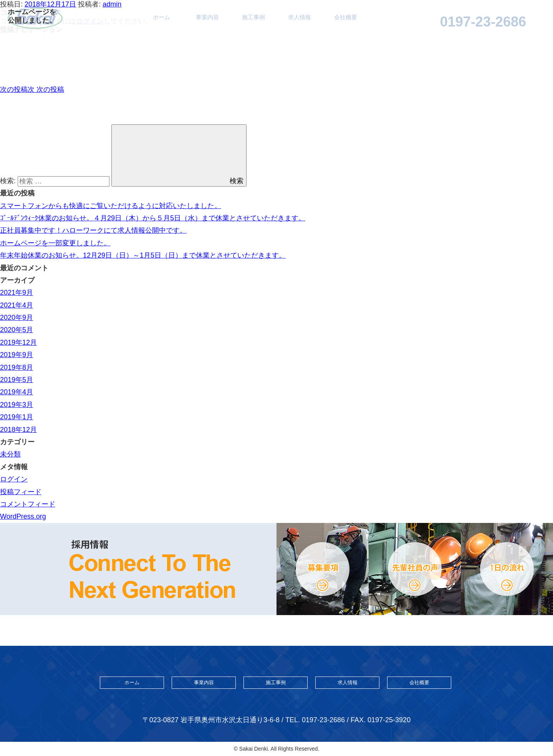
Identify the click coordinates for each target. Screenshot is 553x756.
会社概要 (419, 682)
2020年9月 (17, 318)
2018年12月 (18, 430)
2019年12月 (18, 342)
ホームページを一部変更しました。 (55, 243)
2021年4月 (17, 305)
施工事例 (276, 682)
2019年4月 (17, 392)
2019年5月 (17, 380)
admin (112, 4)
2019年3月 (17, 405)
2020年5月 (17, 330)
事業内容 (204, 682)
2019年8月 (17, 367)
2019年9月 (17, 355)
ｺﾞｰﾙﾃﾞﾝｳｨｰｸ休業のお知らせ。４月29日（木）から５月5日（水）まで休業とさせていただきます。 (153, 218)
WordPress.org (23, 516)
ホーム (132, 682)
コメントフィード (28, 504)
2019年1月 (17, 417)
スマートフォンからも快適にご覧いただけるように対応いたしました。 (111, 206)
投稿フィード (21, 492)
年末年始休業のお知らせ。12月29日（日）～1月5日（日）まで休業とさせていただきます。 (143, 255)
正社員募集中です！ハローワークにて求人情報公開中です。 (93, 230)
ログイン (14, 479)
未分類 (10, 454)
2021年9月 (17, 293)
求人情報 (348, 682)
